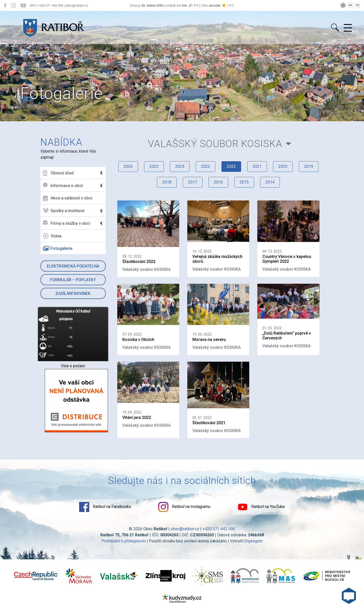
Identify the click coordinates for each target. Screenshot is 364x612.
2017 (193, 182)
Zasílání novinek (73, 293)
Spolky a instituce (64, 211)
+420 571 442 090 (219, 529)
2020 (283, 166)
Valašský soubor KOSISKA (215, 144)
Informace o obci (63, 185)
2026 (128, 166)
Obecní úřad (58, 173)
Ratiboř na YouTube (261, 507)
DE (358, 5)
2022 (231, 166)
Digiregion (254, 541)
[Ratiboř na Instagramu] (13, 6)
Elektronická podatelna (73, 266)
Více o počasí (73, 366)
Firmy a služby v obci (66, 223)
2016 (218, 182)
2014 (270, 182)
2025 (154, 166)
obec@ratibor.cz (185, 529)
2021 (257, 166)
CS (343, 5)
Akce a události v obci (68, 198)
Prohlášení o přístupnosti (123, 541)
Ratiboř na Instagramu (184, 507)
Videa (52, 236)
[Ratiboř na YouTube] (23, 6)
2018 (167, 182)
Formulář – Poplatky (73, 280)
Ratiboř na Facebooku (105, 507)
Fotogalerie (58, 249)
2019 (309, 166)
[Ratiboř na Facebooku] (5, 6)
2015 (244, 182)
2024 (180, 166)
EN (350, 5)
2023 (206, 166)
